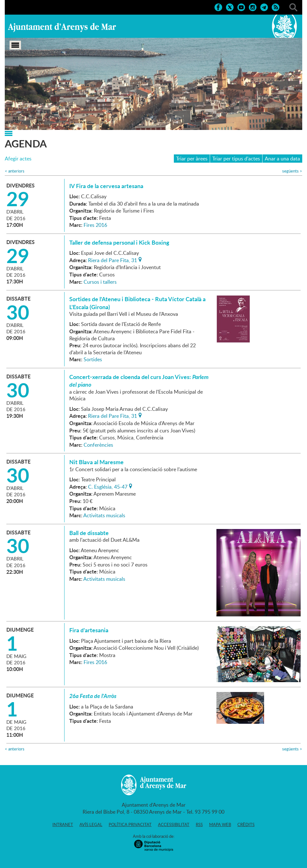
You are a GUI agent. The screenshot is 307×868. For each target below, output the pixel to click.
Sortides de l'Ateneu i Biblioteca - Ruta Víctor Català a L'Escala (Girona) (137, 303)
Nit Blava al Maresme (96, 462)
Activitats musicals (104, 515)
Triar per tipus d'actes (236, 159)
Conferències (98, 445)
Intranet (63, 824)
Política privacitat (130, 824)
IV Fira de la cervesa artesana (106, 186)
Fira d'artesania (89, 630)
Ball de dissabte (89, 533)
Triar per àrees (192, 159)
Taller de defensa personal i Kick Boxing (119, 242)
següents (292, 171)
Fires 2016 (95, 225)
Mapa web (220, 824)
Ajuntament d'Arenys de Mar (62, 27)
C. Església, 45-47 (108, 486)
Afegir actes (18, 159)
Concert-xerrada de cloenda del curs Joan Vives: (139, 381)
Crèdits (246, 824)
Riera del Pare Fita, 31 (113, 260)
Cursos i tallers (100, 282)
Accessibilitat (174, 824)
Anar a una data (282, 159)
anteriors (15, 171)
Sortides (93, 359)
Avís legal (91, 824)
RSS (199, 824)
